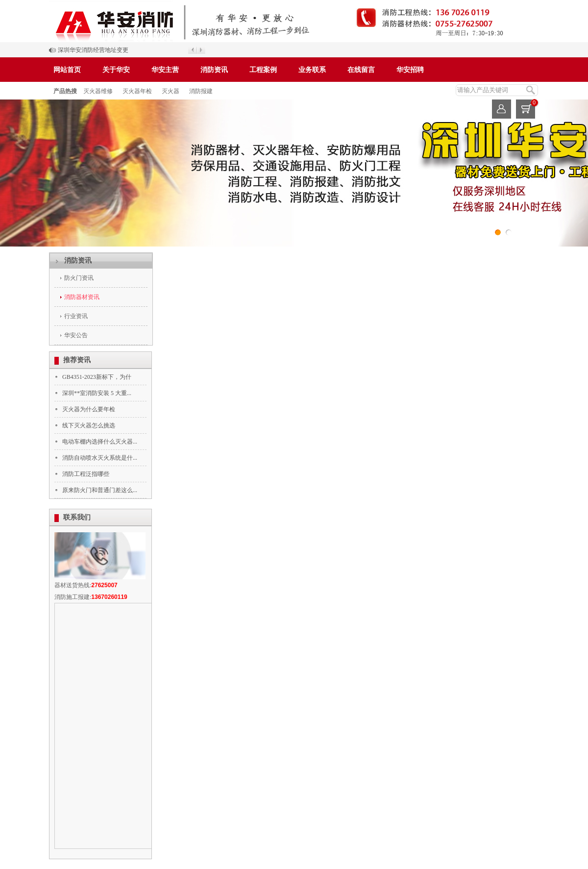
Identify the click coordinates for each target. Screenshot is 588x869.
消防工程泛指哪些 (86, 474)
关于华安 (116, 70)
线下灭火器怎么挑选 (89, 425)
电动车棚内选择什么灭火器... (100, 442)
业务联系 (312, 70)
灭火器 (171, 91)
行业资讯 (76, 316)
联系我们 (77, 517)
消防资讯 (214, 70)
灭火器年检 (137, 91)
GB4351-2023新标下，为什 (97, 377)
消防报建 (201, 91)
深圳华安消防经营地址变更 (93, 50)
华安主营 (165, 70)
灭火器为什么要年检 (89, 409)
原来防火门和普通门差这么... (100, 490)
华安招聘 (410, 70)
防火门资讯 (79, 278)
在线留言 (361, 70)
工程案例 (263, 70)
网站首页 (67, 70)
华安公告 (76, 335)
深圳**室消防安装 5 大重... (97, 393)
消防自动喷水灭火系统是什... (100, 458)
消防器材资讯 (82, 297)
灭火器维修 (98, 91)
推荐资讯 (77, 360)
